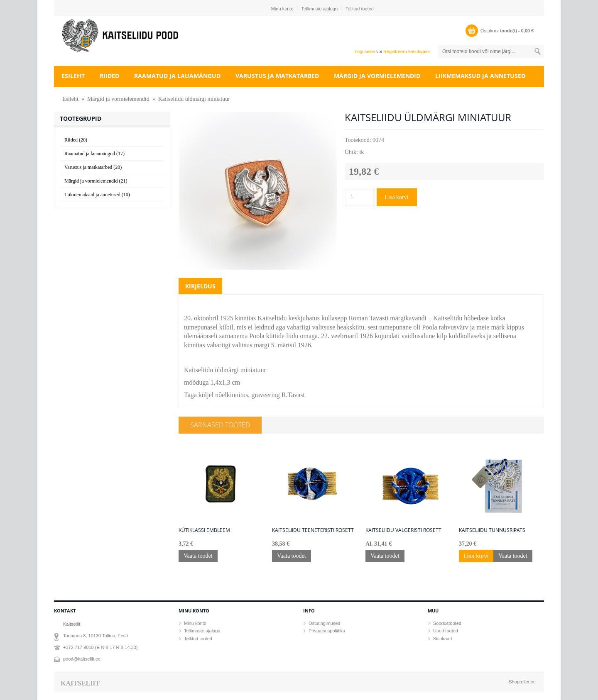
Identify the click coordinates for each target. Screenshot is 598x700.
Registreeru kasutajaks (407, 51)
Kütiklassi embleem (204, 530)
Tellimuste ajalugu (320, 9)
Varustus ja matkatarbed (277, 76)
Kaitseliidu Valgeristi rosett (403, 530)
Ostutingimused (324, 623)
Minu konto (282, 9)
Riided (109, 76)
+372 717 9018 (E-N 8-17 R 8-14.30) (100, 647)
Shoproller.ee (522, 682)
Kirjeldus (200, 286)
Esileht (73, 76)
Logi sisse (365, 51)
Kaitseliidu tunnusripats (492, 530)
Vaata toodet (198, 556)
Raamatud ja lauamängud (177, 76)
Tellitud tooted (360, 9)
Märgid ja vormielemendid (377, 76)
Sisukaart (443, 639)
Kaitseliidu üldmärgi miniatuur (194, 99)
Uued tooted (446, 631)
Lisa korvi (397, 197)
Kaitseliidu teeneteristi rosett (313, 530)
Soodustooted (447, 623)
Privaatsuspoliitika (327, 631)
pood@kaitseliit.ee (82, 659)
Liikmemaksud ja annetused (480, 76)
